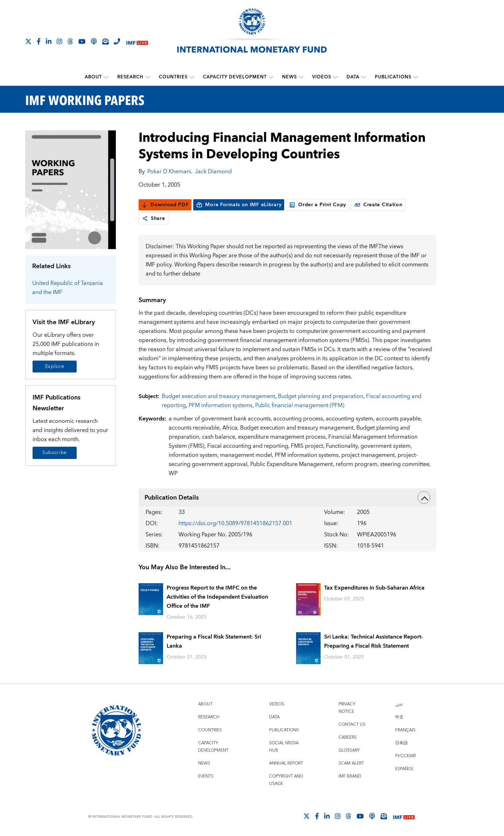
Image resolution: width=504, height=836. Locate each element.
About (93, 77)
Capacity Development (235, 77)
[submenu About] (106, 77)
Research (130, 77)
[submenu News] (301, 77)
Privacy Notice (347, 708)
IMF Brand (350, 776)
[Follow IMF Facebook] (39, 41)
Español (404, 769)
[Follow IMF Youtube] (82, 41)
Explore (55, 367)
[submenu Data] (364, 77)
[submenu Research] (148, 77)
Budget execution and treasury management (218, 396)
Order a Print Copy (318, 205)
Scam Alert (351, 763)
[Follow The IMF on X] (28, 41)
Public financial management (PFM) (300, 405)
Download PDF (165, 205)
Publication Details (287, 497)
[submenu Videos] (335, 77)
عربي (399, 704)
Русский (405, 756)
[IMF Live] (137, 42)
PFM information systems (220, 405)
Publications (393, 77)
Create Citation (378, 205)
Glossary (349, 750)
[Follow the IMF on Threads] (70, 41)
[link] (145, 218)
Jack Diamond (213, 172)
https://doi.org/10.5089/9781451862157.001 (235, 523)
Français (405, 730)
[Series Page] (71, 189)
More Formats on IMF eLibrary (239, 205)
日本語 (401, 743)
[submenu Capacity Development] (271, 77)
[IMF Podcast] (94, 41)
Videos (322, 77)
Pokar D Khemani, (170, 172)
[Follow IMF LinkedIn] (49, 41)
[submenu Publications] (415, 77)
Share (153, 218)
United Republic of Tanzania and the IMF (68, 288)
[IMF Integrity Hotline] (117, 41)
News (289, 77)
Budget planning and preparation (321, 396)
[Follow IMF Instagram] (59, 41)
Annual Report (286, 763)
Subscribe (55, 453)
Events (206, 776)
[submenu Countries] (192, 77)
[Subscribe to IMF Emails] (105, 41)
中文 (399, 717)
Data (353, 77)
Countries (173, 77)
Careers (348, 737)
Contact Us (352, 724)
